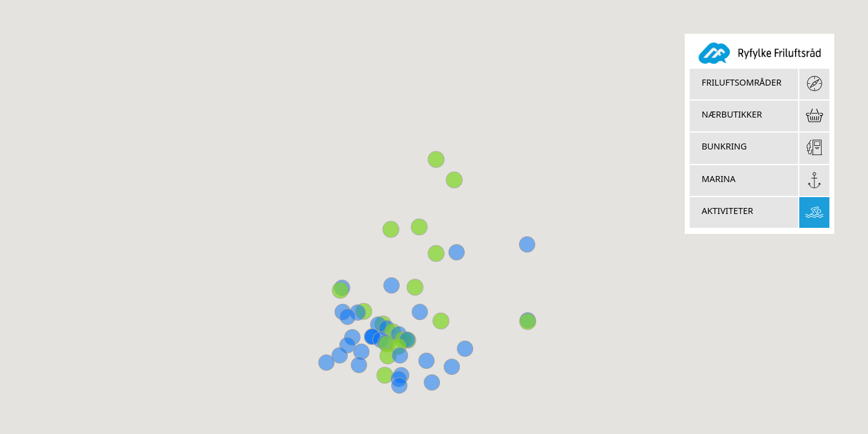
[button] (528, 322)
